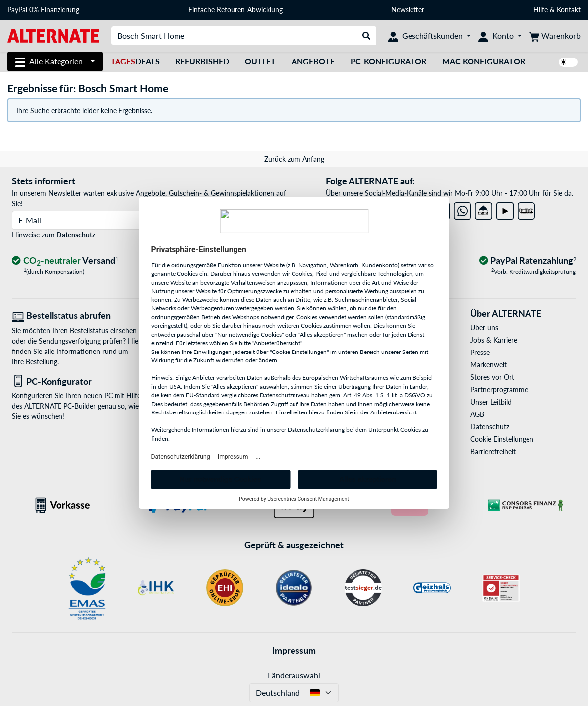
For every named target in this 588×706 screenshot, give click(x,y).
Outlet (260, 61)
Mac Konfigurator (484, 61)
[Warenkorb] (555, 36)
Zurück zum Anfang (294, 159)
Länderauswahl (294, 675)
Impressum (294, 650)
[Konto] (500, 36)
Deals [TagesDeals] (135, 61)
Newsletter (408, 10)
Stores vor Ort (492, 377)
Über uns (484, 327)
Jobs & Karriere (494, 340)
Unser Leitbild (491, 402)
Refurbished (202, 61)
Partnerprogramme (499, 389)
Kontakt (569, 10)
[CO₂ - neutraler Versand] (65, 261)
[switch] (568, 62)
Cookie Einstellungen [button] (502, 439)
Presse (480, 352)
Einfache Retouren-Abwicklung (235, 10)
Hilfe (541, 10)
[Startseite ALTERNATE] (53, 35)
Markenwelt (489, 365)
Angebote (313, 61)
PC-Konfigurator (388, 61)
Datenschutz (76, 235)
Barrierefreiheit (493, 451)
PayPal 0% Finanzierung (43, 10)
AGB (477, 414)
